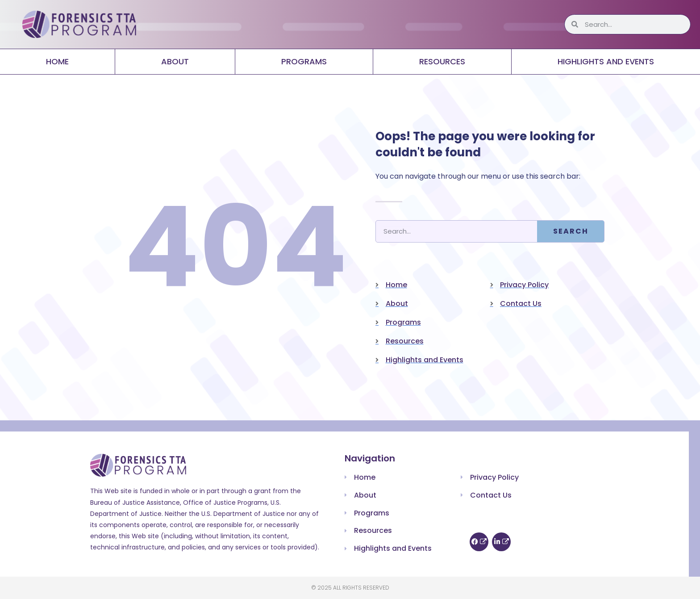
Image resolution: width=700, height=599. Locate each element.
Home (57, 61)
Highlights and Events (606, 61)
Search (571, 231)
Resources (442, 61)
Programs (304, 61)
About (175, 61)
